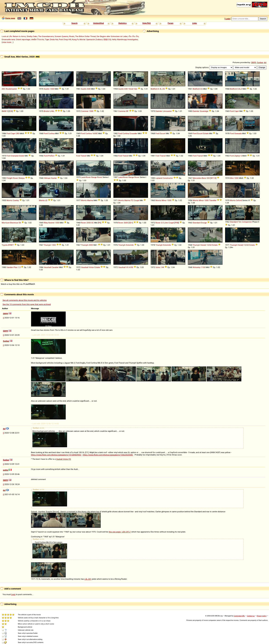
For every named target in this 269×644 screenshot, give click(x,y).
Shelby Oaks (32, 36)
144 (162, 267)
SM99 (254, 62)
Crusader (133, 133)
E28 (11, 111)
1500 (91, 111)
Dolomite (130, 245)
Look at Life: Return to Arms (14, 36)
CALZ (240, 89)
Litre (166, 223)
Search (74, 23)
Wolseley (197, 267)
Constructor (168, 178)
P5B (177, 223)
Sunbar (260, 62)
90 (132, 267)
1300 (52, 89)
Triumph (47, 245)
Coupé (136, 200)
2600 (126, 223)
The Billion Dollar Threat (85, 36)
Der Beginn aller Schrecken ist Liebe (112, 36)
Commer (85, 111)
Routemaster (11, 89)
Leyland (159, 178)
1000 (236, 178)
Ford (232, 111)
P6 (100, 223)
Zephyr (237, 156)
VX (127, 267)
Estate (206, 133)
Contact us (251, 616)
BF (127, 111)
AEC (4, 89)
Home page (10, 18)
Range (94, 177)
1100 (203, 267)
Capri (237, 111)
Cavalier (55, 267)
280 (18, 133)
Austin (46, 89)
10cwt (131, 89)
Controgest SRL (239, 616)
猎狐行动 (107, 39)
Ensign (204, 223)
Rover (100, 177)
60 (211, 245)
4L (161, 89)
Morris (9, 200)
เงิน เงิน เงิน (133, 36)
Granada (238, 133)
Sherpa (21, 178)
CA (201, 89)
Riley (46, 223)
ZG (163, 89)
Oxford (239, 200)
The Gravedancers (46, 36)
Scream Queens (61, 36)
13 (207, 245)
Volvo (158, 267)
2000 (89, 223)
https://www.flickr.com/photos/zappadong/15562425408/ (108, 455)
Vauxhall (47, 267)
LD (46, 200)
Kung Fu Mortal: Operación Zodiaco (87, 39)
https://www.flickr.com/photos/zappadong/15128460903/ (56, 455)
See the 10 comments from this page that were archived (27, 304)
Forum (171, 23)
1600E (95, 133)
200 (208, 178)
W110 (213, 178)
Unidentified (98, 23)
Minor (164, 200)
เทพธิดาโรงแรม (37, 39)
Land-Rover (86, 177)
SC (92, 223)
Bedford (154, 89)
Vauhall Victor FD (63, 459)
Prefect (51, 156)
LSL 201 (88, 579)
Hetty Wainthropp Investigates (125, 39)
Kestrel (51, 223)
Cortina (51, 133)
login (13, 594)
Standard (197, 223)
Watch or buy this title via (18, 284)
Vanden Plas (12, 267)
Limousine (167, 111)
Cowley (16, 200)
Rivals (72, 36)
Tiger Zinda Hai (51, 39)
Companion (247, 222)
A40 (89, 89)
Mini (232, 178)
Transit (83, 156)
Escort (163, 133)
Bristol (46, 111)
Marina (90, 200)
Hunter (54, 178)
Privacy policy (262, 616)
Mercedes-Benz (199, 178)
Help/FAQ (147, 23)
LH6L (52, 111)
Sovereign (204, 111)
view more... (8, 42)
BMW (4, 111)
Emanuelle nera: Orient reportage (16, 39)
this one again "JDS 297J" (120, 532)
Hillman (47, 178)
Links (194, 23)
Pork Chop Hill (65, 39)
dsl (265, 62)
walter (6, 470)
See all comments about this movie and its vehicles (25, 300)
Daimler (159, 111)
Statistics (122, 23)
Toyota (5, 245)
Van (136, 89)
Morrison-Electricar (10, 223)
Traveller (213, 200)
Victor (91, 267)
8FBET (11, 245)
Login (228, 19)
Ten (240, 222)
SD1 (131, 223)
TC (132, 200)
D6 (20, 223)
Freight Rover (12, 178)
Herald (203, 245)
